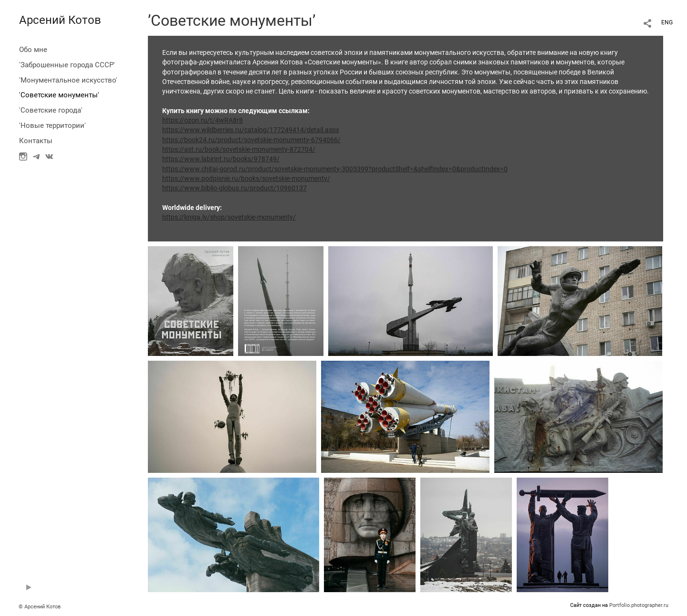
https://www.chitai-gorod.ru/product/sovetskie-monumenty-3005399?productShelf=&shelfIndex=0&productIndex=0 (335, 169)
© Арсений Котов (40, 607)
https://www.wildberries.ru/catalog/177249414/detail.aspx (251, 130)
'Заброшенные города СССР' (67, 65)
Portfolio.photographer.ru (639, 605)
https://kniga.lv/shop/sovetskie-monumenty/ (229, 217)
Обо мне (33, 50)
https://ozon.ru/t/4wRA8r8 (203, 120)
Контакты (36, 141)
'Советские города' (51, 110)
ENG (667, 22)
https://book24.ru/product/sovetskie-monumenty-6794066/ (251, 140)
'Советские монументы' (59, 95)
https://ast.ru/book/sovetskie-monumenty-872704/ (239, 149)
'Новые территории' (52, 125)
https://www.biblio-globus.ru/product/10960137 (234, 188)
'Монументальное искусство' (68, 80)
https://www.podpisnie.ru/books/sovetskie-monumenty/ (246, 178)
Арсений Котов (60, 20)
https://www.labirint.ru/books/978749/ (221, 159)
